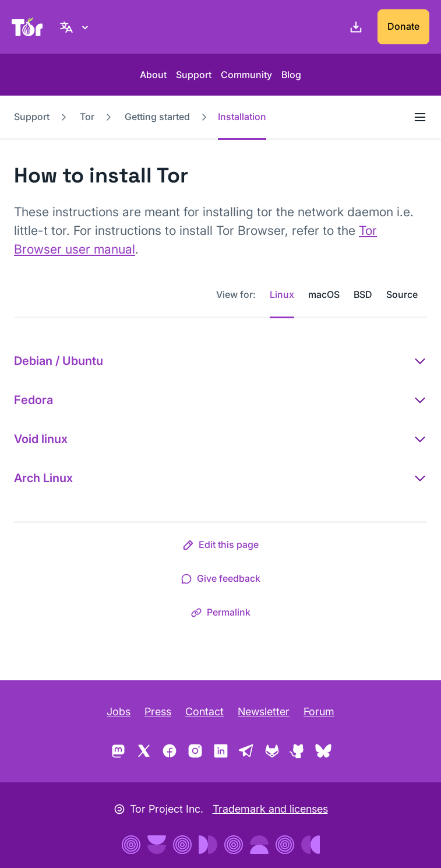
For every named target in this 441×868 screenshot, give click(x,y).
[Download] (354, 27)
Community (246, 75)
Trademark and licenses (270, 809)
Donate (403, 26)
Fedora (33, 400)
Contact (204, 711)
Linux (282, 294)
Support (194, 75)
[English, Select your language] (76, 27)
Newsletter (264, 711)
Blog (291, 75)
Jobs (119, 711)
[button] (220, 547)
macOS (324, 294)
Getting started (157, 117)
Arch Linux (43, 478)
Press (158, 711)
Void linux (41, 439)
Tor (87, 117)
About (153, 75)
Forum (319, 711)
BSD (363, 294)
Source (402, 294)
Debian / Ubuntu (59, 361)
